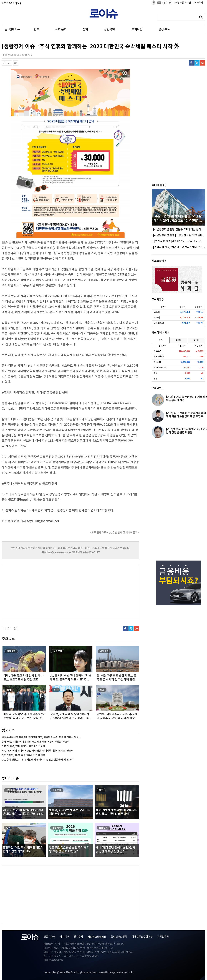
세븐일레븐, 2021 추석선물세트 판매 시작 (23, 755)
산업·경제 (110, 29)
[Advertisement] (37, 591)
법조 (36, 29)
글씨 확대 (9, 63)
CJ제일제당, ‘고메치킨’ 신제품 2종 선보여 (23, 746)
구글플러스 (203, 63)
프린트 (15, 63)
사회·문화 (61, 29)
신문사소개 (49, 937)
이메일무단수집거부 (142, 937)
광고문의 (78, 937)
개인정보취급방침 (97, 937)
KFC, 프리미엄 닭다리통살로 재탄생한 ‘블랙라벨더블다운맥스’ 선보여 (38, 751)
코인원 (196, 340)
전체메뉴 (15, 29)
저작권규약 (163, 937)
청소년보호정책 (119, 937)
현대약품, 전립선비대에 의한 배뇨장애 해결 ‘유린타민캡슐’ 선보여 (36, 742)
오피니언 (137, 29)
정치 (85, 29)
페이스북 (191, 63)
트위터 (197, 63)
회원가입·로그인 (183, 3)
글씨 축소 (4, 63)
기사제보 (64, 937)
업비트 (178, 340)
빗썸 (161, 340)
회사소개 (198, 3)
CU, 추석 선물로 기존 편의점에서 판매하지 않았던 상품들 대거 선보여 (38, 760)
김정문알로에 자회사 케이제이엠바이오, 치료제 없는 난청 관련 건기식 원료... (41, 737)
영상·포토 (164, 29)
